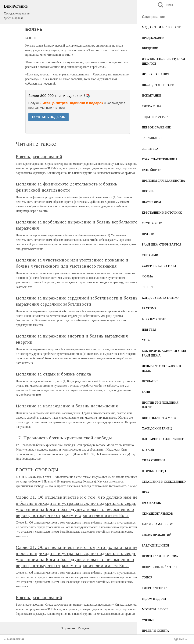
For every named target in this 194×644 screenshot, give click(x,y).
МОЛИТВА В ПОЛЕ (155, 609)
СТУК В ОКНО (152, 223)
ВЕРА (146, 492)
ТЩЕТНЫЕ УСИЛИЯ (156, 117)
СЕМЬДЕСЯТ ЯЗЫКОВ (157, 514)
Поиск (165, 5)
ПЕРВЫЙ (148, 191)
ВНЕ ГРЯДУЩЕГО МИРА (159, 418)
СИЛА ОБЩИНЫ (154, 460)
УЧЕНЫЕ (148, 620)
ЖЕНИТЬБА (150, 149)
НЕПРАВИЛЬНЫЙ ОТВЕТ (160, 567)
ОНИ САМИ (150, 255)
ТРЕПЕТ (148, 287)
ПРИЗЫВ (148, 234)
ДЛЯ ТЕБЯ (149, 330)
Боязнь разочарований (39, 157)
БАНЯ (146, 392)
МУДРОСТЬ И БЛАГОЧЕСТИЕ (163, 27)
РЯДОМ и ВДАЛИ (154, 599)
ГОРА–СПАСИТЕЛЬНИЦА (160, 159)
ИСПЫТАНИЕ (151, 95)
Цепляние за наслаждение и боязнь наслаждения (67, 406)
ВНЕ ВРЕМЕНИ (15, 639)
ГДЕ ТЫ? (179, 639)
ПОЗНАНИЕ (150, 381)
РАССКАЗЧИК (151, 503)
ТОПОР (147, 577)
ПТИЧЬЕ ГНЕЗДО (154, 471)
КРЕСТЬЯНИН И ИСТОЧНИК (162, 213)
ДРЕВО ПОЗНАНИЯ (156, 74)
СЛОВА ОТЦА (152, 106)
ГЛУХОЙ (148, 450)
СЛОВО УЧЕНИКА (155, 588)
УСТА (146, 340)
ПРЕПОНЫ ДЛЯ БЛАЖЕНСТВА (163, 181)
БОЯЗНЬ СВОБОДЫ (37, 470)
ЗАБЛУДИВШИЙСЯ (155, 545)
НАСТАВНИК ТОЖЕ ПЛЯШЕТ (163, 439)
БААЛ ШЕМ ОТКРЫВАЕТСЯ (162, 244)
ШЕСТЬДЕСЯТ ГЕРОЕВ (158, 85)
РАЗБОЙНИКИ (152, 170)
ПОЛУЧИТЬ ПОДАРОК (49, 117)
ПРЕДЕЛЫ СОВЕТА (155, 631)
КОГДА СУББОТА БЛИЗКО (160, 298)
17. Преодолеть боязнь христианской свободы (64, 438)
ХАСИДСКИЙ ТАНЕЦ (157, 428)
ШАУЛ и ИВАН (152, 202)
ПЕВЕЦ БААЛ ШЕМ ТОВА (160, 556)
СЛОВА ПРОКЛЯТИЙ (157, 535)
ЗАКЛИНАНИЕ (152, 138)
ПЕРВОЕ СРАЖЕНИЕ (156, 127)
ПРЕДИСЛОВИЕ (153, 38)
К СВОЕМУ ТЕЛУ (154, 319)
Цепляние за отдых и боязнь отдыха (54, 374)
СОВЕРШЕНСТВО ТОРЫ (159, 266)
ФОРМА (147, 276)
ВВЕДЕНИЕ (150, 48)
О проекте (68, 628)
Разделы (84, 628)
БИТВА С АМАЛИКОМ (158, 524)
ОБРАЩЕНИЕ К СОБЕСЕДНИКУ (164, 482)
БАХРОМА (149, 308)
